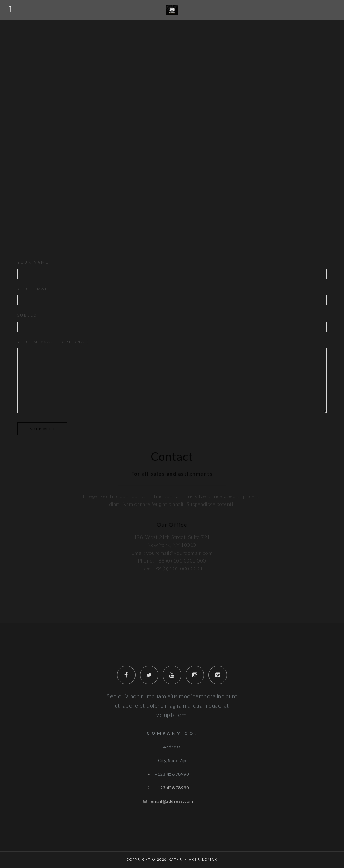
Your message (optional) (172, 378)
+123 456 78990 (172, 788)
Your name (172, 269)
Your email (172, 296)
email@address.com (172, 801)
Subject (172, 322)
